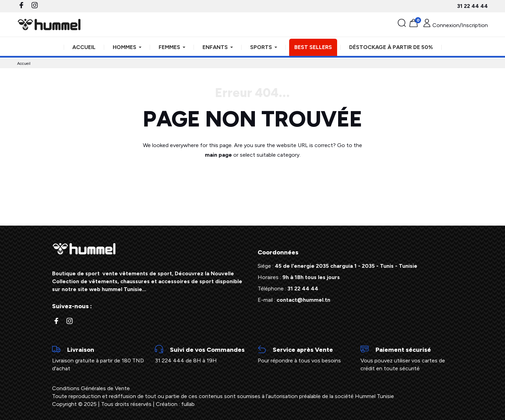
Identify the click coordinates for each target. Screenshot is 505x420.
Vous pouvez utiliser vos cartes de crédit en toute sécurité (407, 358)
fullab (188, 404)
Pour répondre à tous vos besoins (304, 355)
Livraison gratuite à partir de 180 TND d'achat (98, 358)
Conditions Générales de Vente (91, 388)
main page (218, 155)
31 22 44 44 (472, 6)
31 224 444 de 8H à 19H (201, 355)
